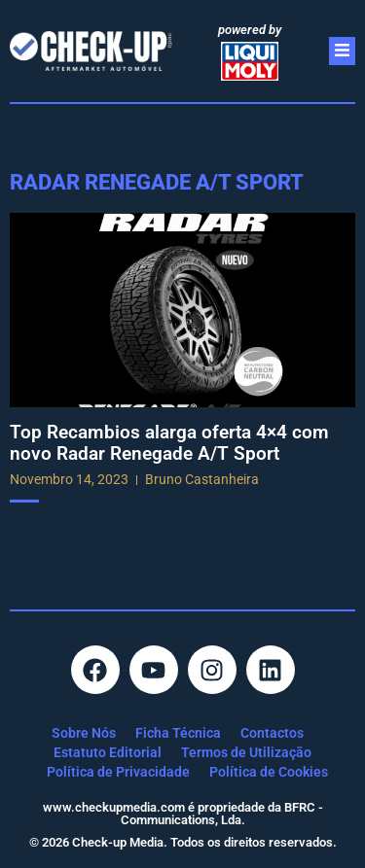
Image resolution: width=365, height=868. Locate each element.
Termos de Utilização (246, 752)
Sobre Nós (84, 733)
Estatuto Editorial (108, 752)
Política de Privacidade (118, 772)
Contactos (272, 733)
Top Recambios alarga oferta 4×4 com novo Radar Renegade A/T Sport (169, 443)
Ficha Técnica (178, 733)
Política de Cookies (269, 772)
